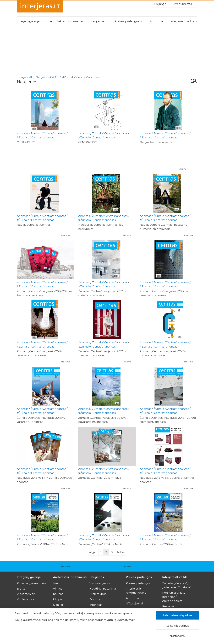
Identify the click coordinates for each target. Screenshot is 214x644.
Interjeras (96, 605)
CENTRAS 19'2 (88, 142)
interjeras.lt (25, 77)
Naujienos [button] (98, 21)
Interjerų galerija (29, 577)
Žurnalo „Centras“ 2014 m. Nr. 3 (161, 544)
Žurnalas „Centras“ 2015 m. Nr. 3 (100, 478)
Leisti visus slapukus (178, 615)
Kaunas (58, 594)
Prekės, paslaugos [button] (127, 21)
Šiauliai (58, 605)
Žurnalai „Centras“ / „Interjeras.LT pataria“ (177, 585)
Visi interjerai (26, 599)
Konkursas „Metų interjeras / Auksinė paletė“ (174, 597)
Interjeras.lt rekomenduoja (136, 591)
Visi (55, 583)
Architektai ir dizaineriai (66, 21)
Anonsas (23, 133)
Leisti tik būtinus (178, 626)
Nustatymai (178, 636)
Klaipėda (59, 599)
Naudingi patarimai (103, 589)
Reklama (182, 169)
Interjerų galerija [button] (29, 21)
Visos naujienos (100, 583)
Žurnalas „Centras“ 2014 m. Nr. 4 (100, 544)
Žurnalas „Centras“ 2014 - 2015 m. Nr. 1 (42, 544)
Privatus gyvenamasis (32, 583)
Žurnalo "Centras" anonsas (48, 133)
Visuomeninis (26, 594)
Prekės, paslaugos (139, 577)
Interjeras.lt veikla (175, 577)
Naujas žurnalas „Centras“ (34, 225)
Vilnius (58, 589)
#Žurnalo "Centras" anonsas (36, 137)
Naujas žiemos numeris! (156, 142)
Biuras (21, 589)
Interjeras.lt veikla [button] (183, 21)
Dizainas (95, 599)
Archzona (156, 21)
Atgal (93, 552)
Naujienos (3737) (47, 77)
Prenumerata (185, 4)
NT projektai (134, 603)
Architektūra (98, 594)
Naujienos (97, 577)
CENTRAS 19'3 (26, 142)
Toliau (121, 552)
